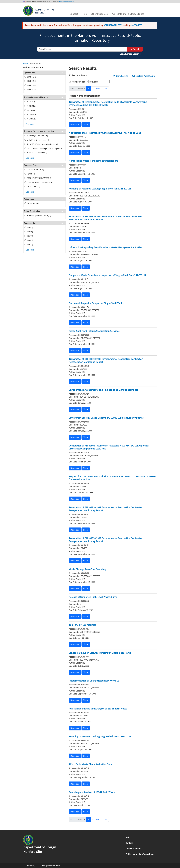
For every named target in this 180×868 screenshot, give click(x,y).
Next (98, 89)
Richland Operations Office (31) (39, 216)
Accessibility (31, 866)
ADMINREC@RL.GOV (113, 25)
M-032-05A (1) (32, 115)
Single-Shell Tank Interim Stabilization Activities (94, 331)
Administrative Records (45, 11)
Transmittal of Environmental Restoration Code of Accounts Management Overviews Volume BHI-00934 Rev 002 (108, 103)
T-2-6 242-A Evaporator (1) (37, 153)
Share (86, 124)
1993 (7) (30, 245)
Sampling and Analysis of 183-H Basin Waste (92, 792)
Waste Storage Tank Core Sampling (87, 569)
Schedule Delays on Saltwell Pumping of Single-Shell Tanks (100, 653)
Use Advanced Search (130, 54)
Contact (74, 14)
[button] (63, 68)
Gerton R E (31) (33, 203)
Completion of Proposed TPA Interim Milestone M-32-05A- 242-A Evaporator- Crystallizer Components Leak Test (109, 447)
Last (105, 89)
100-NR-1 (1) (32, 85)
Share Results (120, 76)
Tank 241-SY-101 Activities (82, 625)
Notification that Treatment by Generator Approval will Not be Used (105, 133)
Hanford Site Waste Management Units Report (93, 161)
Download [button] (75, 124)
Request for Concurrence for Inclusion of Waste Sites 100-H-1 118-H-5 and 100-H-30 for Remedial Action (113, 478)
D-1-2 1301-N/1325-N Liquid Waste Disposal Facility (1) (45, 148)
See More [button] (30, 124)
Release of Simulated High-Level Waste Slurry (93, 597)
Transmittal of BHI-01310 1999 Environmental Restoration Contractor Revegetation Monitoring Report (106, 218)
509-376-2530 (136, 25)
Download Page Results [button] (143, 76)
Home (26, 63)
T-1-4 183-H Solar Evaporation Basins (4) (42, 144)
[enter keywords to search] (82, 49)
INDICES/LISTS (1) (34, 187)
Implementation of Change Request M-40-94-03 (94, 681)
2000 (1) (30, 227)
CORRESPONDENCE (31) (37, 170)
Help (84, 14)
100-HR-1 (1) (32, 81)
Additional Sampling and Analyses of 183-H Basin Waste (98, 709)
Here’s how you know (67, 2)
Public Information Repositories (128, 14)
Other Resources (99, 14)
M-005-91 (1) (32, 106)
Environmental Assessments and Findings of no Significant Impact (103, 390)
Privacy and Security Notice (51, 866)
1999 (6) (30, 232)
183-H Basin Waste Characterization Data (90, 764)
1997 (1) (30, 236)
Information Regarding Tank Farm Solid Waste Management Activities (105, 247)
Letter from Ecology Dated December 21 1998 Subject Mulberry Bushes (106, 418)
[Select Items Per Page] (79, 82)
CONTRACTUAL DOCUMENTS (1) (40, 182)
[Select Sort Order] (99, 82)
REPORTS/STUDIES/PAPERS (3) (39, 178)
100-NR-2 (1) (32, 90)
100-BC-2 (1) (32, 77)
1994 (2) (30, 240)
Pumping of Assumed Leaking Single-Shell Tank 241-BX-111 (100, 189)
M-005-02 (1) (32, 102)
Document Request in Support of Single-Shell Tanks (96, 303)
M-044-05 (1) (32, 119)
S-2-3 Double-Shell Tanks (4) (38, 140)
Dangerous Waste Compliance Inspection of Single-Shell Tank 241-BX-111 (107, 275)
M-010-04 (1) (32, 110)
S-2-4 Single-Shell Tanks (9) (37, 136)
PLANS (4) (31, 174)
